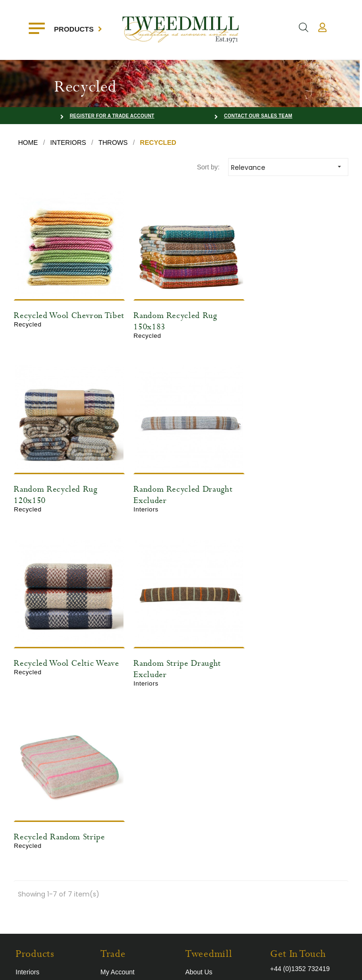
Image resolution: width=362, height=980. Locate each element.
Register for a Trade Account (112, 116)
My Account (117, 782)
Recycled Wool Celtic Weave (181, 479)
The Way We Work (213, 825)
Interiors (28, 782)
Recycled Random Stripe (59, 647)
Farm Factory (328, 965)
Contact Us (117, 811)
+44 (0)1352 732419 (300, 779)
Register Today (122, 796)
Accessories (33, 811)
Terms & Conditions (214, 811)
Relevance (289, 167)
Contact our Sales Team (258, 116)
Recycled (29, 825)
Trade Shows (205, 796)
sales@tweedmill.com (302, 795)
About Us (199, 782)
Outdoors (29, 796)
